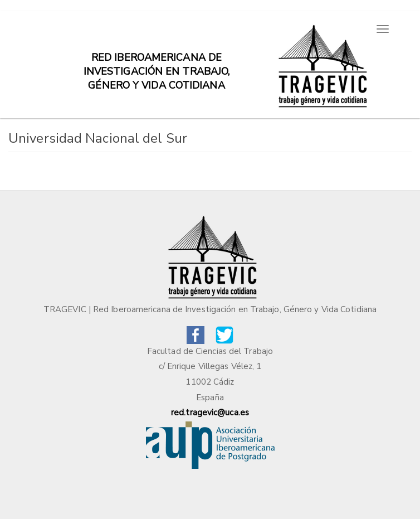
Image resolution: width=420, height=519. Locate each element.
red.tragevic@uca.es (210, 413)
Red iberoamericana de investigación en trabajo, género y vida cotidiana (157, 63)
